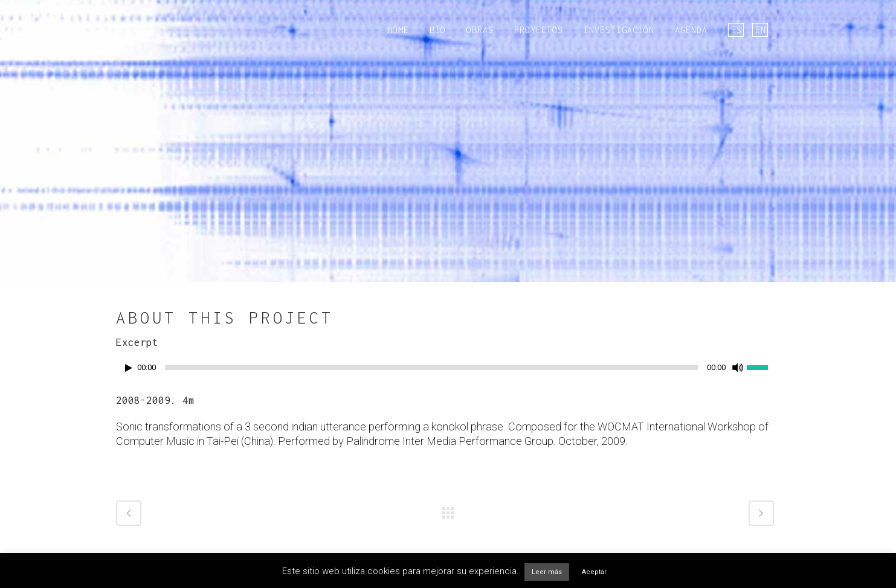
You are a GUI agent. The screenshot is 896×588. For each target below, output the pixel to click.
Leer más (547, 572)
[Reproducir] (129, 368)
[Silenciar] (738, 368)
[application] (448, 371)
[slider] (431, 368)
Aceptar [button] (594, 572)
